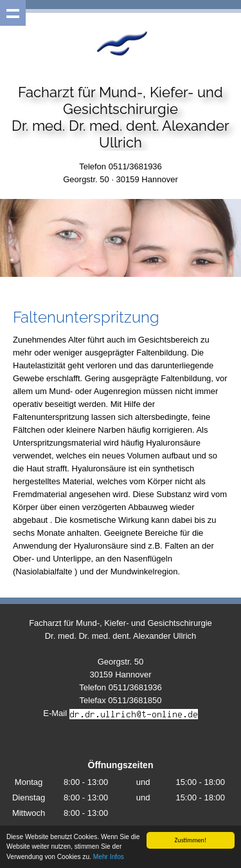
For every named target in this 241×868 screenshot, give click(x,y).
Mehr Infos (109, 857)
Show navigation (13, 13)
